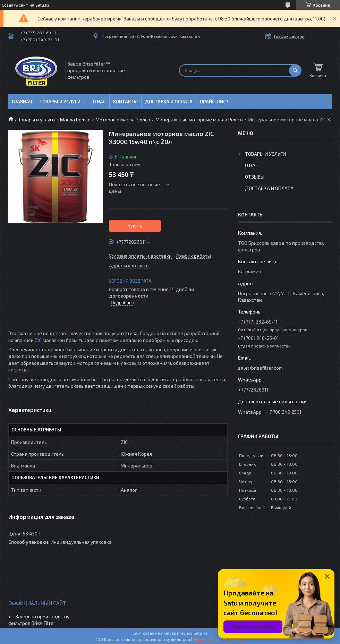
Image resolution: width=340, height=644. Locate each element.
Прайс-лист (214, 102)
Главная (22, 102)
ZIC (38, 340)
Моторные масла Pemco (123, 119)
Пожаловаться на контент (219, 639)
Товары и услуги (60, 102)
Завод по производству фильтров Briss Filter (39, 620)
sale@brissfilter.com (260, 368)
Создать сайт (15, 5)
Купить (135, 226)
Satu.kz (201, 633)
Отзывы (255, 177)
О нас (99, 102)
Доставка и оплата (169, 102)
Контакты (125, 102)
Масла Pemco (75, 119)
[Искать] (295, 70)
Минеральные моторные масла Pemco (199, 119)
